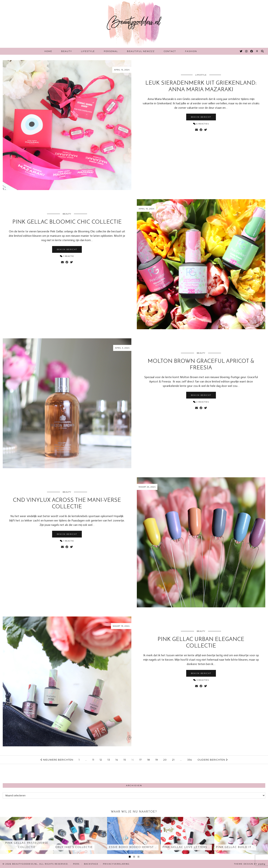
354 (190, 760)
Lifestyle (88, 51)
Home (48, 51)
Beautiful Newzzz (141, 51)
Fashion (191, 51)
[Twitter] (241, 51)
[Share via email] (196, 130)
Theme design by (250, 864)
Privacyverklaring (116, 864)
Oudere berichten (213, 760)
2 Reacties (201, 402)
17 (141, 760)
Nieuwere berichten (57, 760)
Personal (111, 51)
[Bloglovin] (257, 51)
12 (101, 760)
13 (109, 760)
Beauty (67, 51)
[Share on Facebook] (201, 130)
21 (173, 760)
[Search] (263, 51)
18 (149, 760)
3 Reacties (201, 680)
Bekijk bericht (201, 117)
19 (157, 760)
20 (165, 760)
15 (125, 760)
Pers (76, 864)
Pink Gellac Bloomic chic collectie (67, 222)
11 (93, 760)
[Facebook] (252, 51)
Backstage (91, 864)
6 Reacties (201, 124)
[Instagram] (247, 51)
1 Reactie (67, 256)
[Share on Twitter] (206, 130)
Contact (170, 51)
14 (117, 760)
